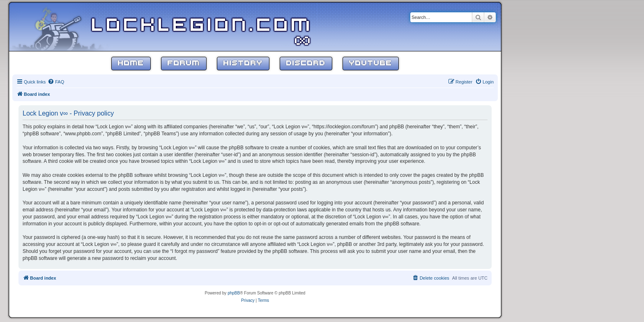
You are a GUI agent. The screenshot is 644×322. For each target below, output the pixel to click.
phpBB (234, 293)
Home (131, 64)
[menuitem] (56, 82)
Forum (184, 64)
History (243, 64)
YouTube (371, 64)
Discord (306, 64)
